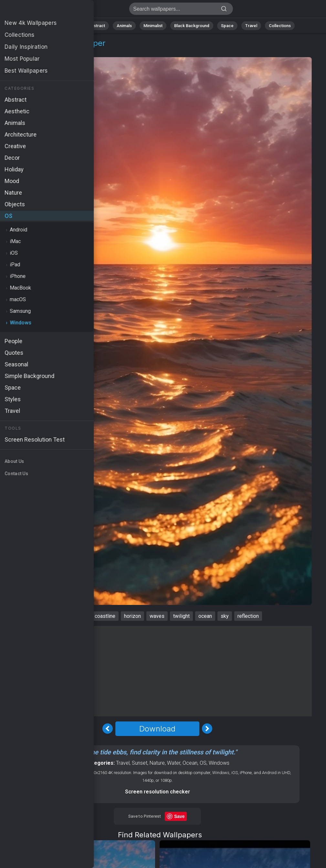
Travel (251, 26)
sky (225, 616)
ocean (205, 616)
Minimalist (153, 26)
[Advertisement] (157, 671)
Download (157, 729)
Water (174, 763)
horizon (132, 616)
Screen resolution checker (158, 792)
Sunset (140, 763)
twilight (181, 616)
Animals (124, 26)
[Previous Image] (108, 729)
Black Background (192, 26)
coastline (105, 616)
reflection (248, 616)
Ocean (190, 763)
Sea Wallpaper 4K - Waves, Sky (39, 10)
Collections (280, 26)
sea (58, 616)
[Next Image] (207, 729)
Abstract (97, 26)
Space (227, 26)
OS (21, 51)
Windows (42, 51)
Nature (70, 26)
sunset (78, 616)
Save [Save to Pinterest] (179, 816)
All (50, 26)
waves (157, 616)
